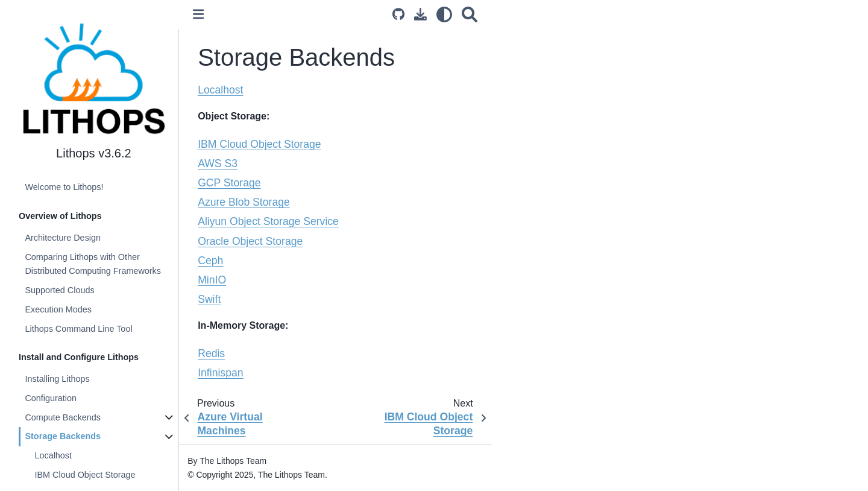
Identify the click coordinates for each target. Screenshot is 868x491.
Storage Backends (63, 436)
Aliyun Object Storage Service (269, 221)
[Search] (470, 14)
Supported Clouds (60, 290)
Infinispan (222, 373)
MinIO (213, 280)
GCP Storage (230, 183)
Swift (210, 299)
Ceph (212, 261)
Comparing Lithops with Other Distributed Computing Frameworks (93, 264)
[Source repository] (399, 14)
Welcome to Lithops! (64, 187)
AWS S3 (219, 163)
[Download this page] (421, 14)
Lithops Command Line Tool (79, 329)
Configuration (51, 398)
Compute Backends (63, 417)
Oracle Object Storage (251, 241)
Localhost (54, 455)
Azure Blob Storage (245, 202)
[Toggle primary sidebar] (200, 14)
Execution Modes (58, 309)
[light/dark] (445, 14)
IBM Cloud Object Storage (85, 475)
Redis (212, 353)
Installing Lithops (58, 379)
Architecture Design (63, 238)
